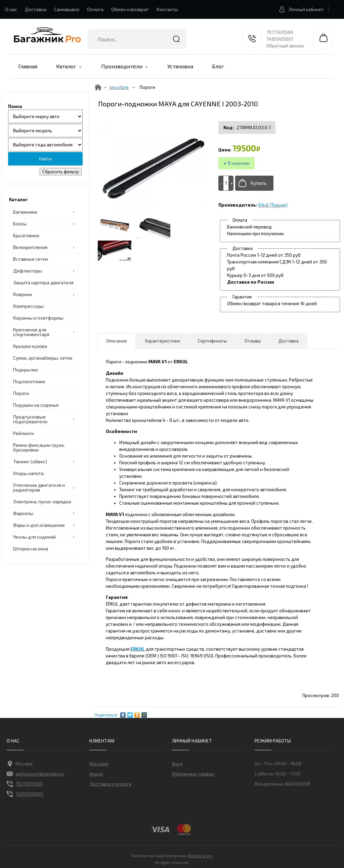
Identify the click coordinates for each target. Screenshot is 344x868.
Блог (218, 66)
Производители (122, 66)
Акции (96, 774)
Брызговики (26, 235)
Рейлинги (24, 433)
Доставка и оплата (110, 784)
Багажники (25, 212)
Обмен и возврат (130, 9)
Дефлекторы (28, 271)
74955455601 (280, 39)
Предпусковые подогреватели (30, 419)
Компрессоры (28, 306)
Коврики (23, 294)
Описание (117, 341)
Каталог (66, 66)
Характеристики (162, 341)
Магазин (99, 764)
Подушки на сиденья (36, 405)
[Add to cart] (226, 183)
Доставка (36, 9)
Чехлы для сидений (34, 537)
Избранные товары (193, 774)
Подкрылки (26, 370)
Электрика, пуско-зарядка (42, 501)
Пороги (21, 393)
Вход (177, 764)
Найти (176, 39)
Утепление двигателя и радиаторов (39, 487)
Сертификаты (212, 341)
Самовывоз (67, 9)
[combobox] (137, 39)
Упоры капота (28, 473)
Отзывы (253, 341)
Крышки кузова (30, 346)
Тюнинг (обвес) (30, 461)
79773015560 (280, 32)
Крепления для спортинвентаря (31, 332)
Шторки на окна (31, 549)
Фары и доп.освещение (39, 525)
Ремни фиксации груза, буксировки (39, 447)
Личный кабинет (299, 9)
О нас (11, 9)
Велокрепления (30, 247)
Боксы (20, 224)
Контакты (167, 9)
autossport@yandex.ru (35, 774)
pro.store (119, 87)
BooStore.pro (200, 855)
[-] (221, 183)
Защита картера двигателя (43, 282)
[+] (231, 183)
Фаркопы (23, 513)
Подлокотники (29, 381)
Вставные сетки (31, 259)
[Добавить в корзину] (254, 183)
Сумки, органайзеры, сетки (43, 358)
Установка (180, 66)
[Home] (98, 87)
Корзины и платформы (38, 318)
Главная (28, 66)
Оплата (95, 9)
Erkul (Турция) (273, 205)
